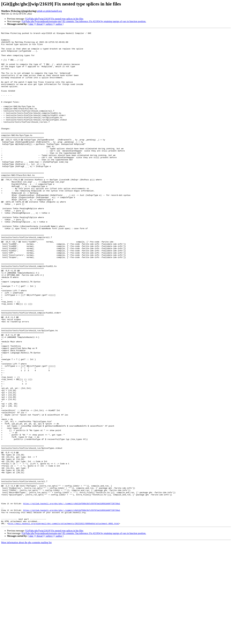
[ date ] (31, 24)
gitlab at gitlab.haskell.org (49, 11)
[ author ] (59, 24)
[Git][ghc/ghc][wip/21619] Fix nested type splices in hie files (54, 19)
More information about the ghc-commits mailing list (26, 641)
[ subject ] (49, 24)
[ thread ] (40, 24)
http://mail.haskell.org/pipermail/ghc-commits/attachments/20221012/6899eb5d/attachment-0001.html (64, 622)
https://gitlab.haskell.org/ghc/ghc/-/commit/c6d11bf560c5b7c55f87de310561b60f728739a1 (72, 598)
